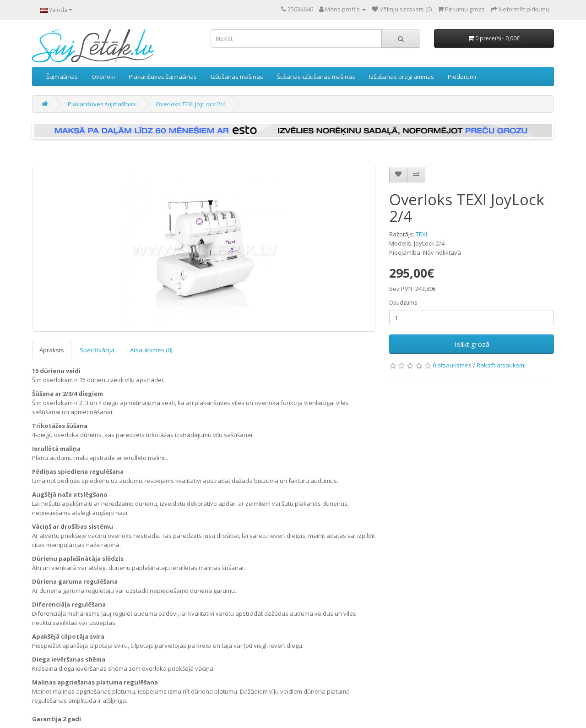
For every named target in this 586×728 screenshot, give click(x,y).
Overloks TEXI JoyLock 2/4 (191, 104)
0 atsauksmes (452, 365)
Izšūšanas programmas (402, 77)
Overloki (103, 77)
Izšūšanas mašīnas (237, 77)
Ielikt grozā (472, 344)
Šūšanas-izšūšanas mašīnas (316, 77)
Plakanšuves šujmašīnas (163, 77)
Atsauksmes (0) (151, 350)
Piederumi (462, 77)
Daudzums (403, 303)
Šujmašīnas (62, 77)
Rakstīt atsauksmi (501, 365)
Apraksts (52, 350)
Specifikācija (97, 350)
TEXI (421, 234)
